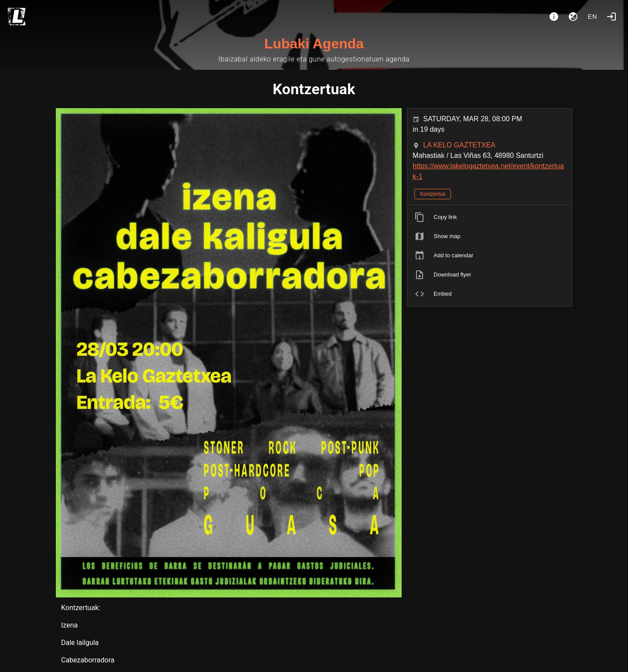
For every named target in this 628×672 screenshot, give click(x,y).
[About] (554, 17)
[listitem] (490, 217)
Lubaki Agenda (314, 44)
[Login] (611, 17)
